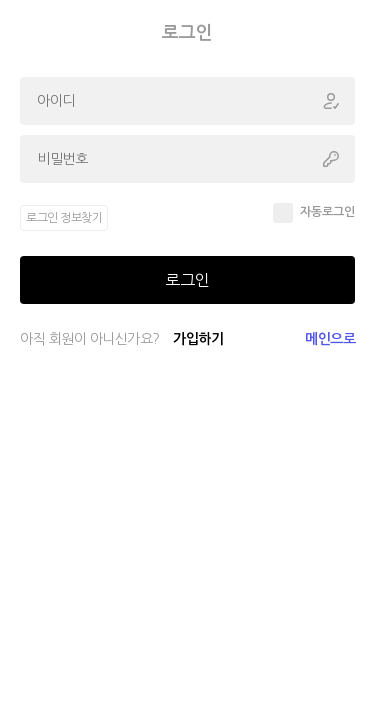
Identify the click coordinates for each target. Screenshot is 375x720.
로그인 (187, 280)
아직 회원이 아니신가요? (121, 339)
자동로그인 (327, 212)
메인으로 (330, 339)
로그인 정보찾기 (64, 218)
